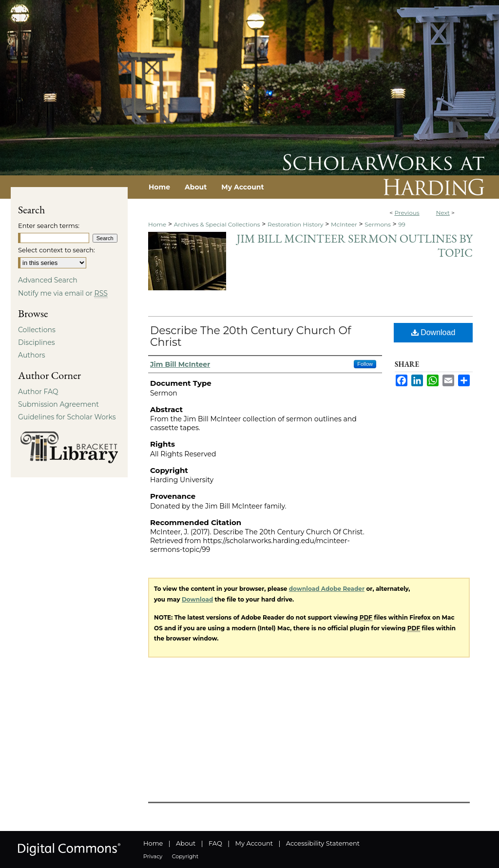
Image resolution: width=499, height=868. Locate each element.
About (186, 843)
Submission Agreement (58, 404)
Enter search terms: (49, 226)
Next (443, 213)
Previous (407, 213)
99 (402, 224)
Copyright (185, 856)
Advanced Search (48, 280)
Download (433, 332)
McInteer (344, 224)
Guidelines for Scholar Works (67, 417)
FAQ (215, 843)
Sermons (378, 224)
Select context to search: (57, 250)
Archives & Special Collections (217, 224)
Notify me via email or (63, 293)
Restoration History (295, 224)
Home (157, 224)
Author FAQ (38, 392)
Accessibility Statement (323, 843)
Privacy (153, 856)
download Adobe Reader (327, 589)
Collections (37, 330)
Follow (365, 364)
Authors (32, 355)
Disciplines (36, 342)
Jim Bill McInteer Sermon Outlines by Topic (355, 245)
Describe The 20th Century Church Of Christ (250, 336)
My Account (254, 843)
